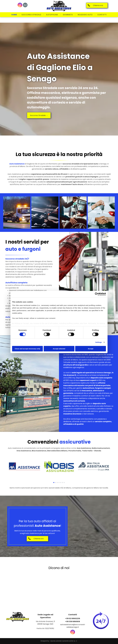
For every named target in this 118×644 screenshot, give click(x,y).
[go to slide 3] (57, 483)
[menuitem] (14, 15)
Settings (99, 342)
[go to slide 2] (56, 483)
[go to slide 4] (59, 483)
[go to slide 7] (64, 483)
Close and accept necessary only (28, 349)
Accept (90, 349)
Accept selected (59, 349)
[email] (25, 5)
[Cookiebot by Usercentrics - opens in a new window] (96, 294)
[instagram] (20, 5)
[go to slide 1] (54, 483)
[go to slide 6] (62, 483)
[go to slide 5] (61, 483)
